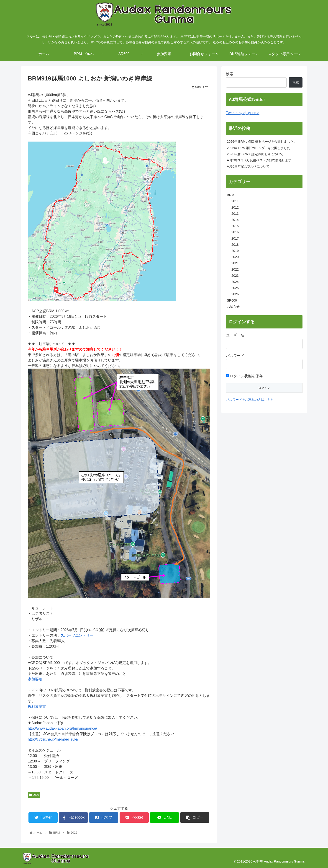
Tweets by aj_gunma (243, 113)
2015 (235, 226)
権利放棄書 (37, 707)
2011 (235, 201)
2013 (235, 214)
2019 (235, 251)
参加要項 (35, 679)
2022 (235, 269)
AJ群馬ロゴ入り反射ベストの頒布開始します (259, 160)
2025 (235, 288)
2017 (235, 238)
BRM (231, 195)
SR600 (232, 300)
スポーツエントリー (77, 635)
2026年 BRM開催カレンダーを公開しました (259, 148)
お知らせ (233, 307)
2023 (235, 276)
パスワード (235, 356)
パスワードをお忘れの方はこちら (250, 400)
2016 (235, 232)
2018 (235, 245)
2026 (34, 795)
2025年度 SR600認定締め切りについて (255, 154)
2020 (235, 257)
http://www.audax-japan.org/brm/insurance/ (62, 728)
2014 (235, 220)
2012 (235, 207)
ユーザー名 (235, 335)
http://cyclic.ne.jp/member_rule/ (53, 739)
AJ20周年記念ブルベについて (248, 166)
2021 (235, 263)
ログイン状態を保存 (244, 376)
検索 (230, 74)
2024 (235, 282)
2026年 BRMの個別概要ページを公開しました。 (262, 142)
